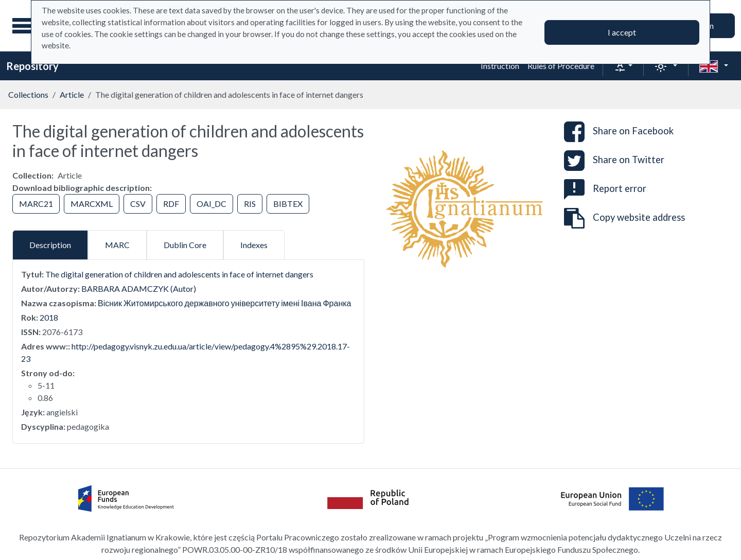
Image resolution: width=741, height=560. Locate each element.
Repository (32, 66)
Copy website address (624, 218)
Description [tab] (50, 245)
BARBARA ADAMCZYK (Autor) (139, 288)
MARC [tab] (117, 245)
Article (72, 94)
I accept (622, 32)
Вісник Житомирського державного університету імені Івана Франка (225, 303)
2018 (49, 317)
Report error (605, 188)
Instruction (500, 66)
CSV (138, 204)
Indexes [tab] (254, 245)
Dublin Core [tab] (185, 245)
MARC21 (36, 204)
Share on (619, 132)
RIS (250, 204)
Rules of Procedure (561, 66)
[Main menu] (25, 26)
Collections (28, 94)
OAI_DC (211, 204)
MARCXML (92, 204)
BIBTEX (288, 204)
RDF (171, 204)
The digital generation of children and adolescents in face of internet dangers (179, 274)
